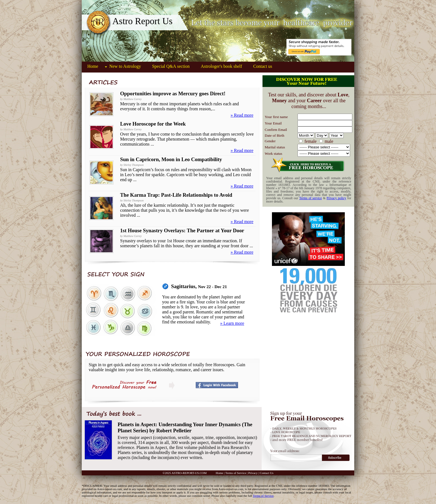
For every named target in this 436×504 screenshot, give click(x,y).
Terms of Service (236, 473)
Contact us (263, 66)
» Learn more (232, 323)
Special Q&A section (171, 66)
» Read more (242, 115)
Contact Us (267, 473)
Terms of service (311, 198)
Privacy (253, 473)
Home (93, 66)
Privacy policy (337, 198)
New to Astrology (125, 66)
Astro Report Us (142, 21)
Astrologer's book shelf (221, 66)
